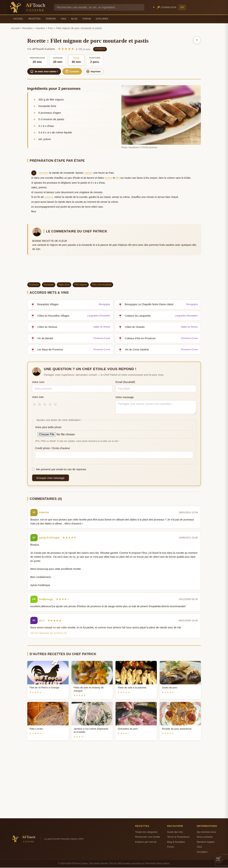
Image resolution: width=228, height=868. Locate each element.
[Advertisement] (114, 270)
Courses (75, 72)
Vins (63, 19)
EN (182, 7)
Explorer (102, 19)
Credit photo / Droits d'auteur (53, 448)
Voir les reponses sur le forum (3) (48, 633)
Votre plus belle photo (48, 427)
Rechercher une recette (148, 837)
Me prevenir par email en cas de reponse (59, 470)
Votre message (125, 397)
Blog (74, 19)
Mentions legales (206, 842)
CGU (199, 847)
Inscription (202, 852)
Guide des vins (175, 832)
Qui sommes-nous (206, 832)
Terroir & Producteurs (178, 837)
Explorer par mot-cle (146, 842)
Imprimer (97, 72)
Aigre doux (64, 285)
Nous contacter (205, 837)
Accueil (19, 19)
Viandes (40, 28)
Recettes (34, 19)
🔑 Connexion (167, 7)
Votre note (38, 397)
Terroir (51, 19)
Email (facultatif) (125, 382)
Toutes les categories (146, 832)
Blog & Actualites (176, 842)
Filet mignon (81, 285)
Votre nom (38, 382)
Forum (87, 19)
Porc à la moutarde (102, 285)
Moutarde (49, 285)
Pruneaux (34, 285)
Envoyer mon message (51, 478)
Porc (51, 28)
